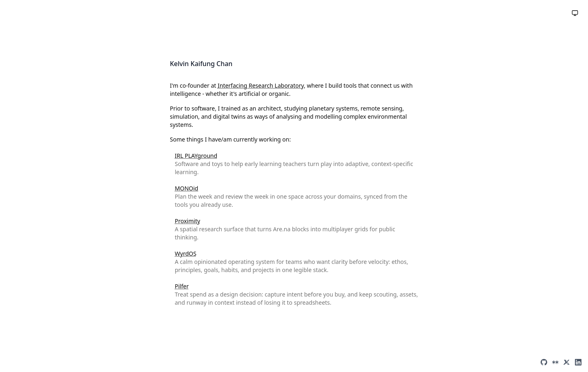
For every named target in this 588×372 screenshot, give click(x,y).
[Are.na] (555, 362)
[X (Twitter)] (567, 362)
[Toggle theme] (575, 13)
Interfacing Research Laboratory (261, 85)
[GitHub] (544, 362)
